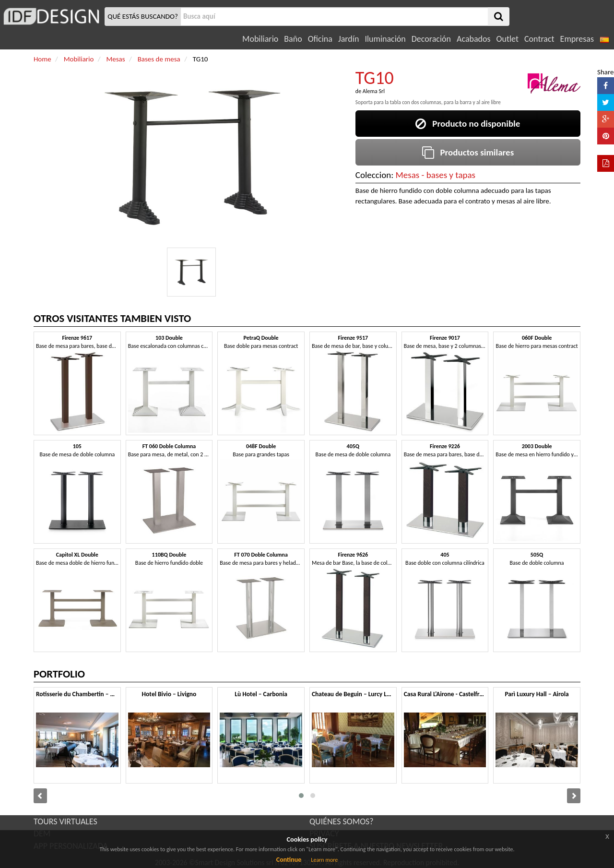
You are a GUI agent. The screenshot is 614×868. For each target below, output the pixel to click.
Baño (293, 39)
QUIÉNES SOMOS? (342, 821)
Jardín (348, 39)
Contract (539, 39)
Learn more (324, 860)
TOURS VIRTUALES (65, 821)
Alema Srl (374, 91)
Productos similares (468, 152)
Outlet (508, 39)
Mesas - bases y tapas (436, 175)
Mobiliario (260, 39)
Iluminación (385, 39)
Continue (289, 860)
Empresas (577, 39)
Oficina (320, 39)
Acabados (474, 39)
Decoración (431, 39)
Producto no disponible (468, 124)
